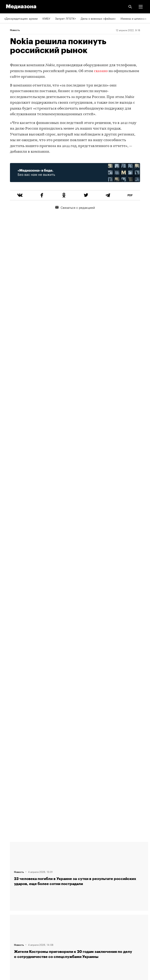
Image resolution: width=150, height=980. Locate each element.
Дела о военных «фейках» (98, 18)
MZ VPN (9, 917)
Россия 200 (12, 928)
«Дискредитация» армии (21, 18)
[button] (141, 7)
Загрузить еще (79, 702)
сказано (101, 71)
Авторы (9, 870)
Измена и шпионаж (134, 18)
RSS (9, 894)
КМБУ (46, 18)
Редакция (10, 847)
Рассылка (11, 905)
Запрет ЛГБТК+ (65, 18)
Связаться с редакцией (75, 207)
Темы (8, 882)
